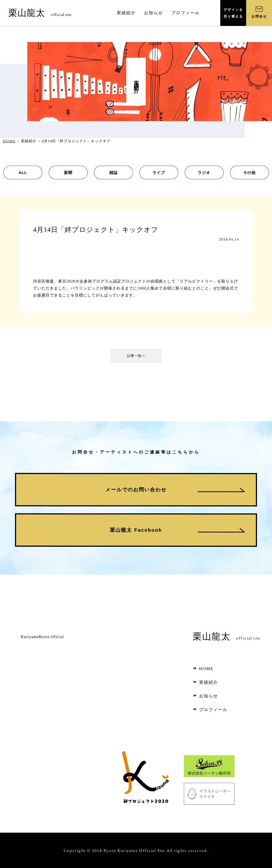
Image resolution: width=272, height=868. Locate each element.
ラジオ (204, 173)
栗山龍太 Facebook (136, 530)
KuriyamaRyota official (42, 637)
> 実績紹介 (27, 141)
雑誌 (113, 173)
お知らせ (205, 696)
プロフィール (210, 710)
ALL (23, 173)
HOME (9, 141)
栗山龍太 (40, 13)
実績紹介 (205, 682)
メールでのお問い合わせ (136, 490)
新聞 (68, 173)
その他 (249, 173)
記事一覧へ (136, 357)
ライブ (159, 173)
